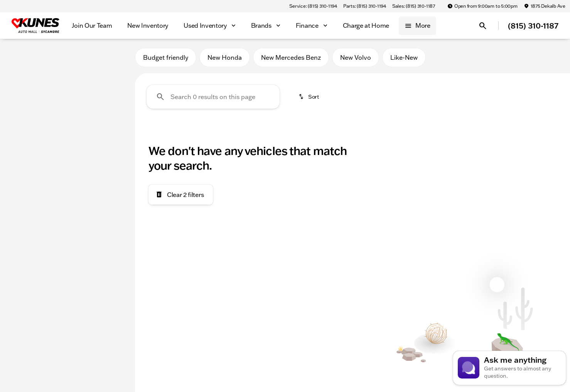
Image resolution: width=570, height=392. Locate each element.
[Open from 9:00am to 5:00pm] (482, 6)
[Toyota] (20, 95)
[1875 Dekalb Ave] (545, 6)
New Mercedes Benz (291, 57)
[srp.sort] (309, 97)
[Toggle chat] (509, 368)
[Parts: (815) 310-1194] (365, 6)
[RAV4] (48, 95)
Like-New (404, 57)
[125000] (105, 184)
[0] (25, 184)
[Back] (110, 80)
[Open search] (483, 26)
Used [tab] (109, 57)
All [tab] (67, 57)
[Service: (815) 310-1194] (313, 6)
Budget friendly (166, 57)
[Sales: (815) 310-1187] (414, 6)
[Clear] (104, 236)
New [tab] (26, 57)
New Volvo (356, 57)
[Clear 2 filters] (181, 195)
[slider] (19, 144)
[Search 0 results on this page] (213, 97)
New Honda (225, 57)
